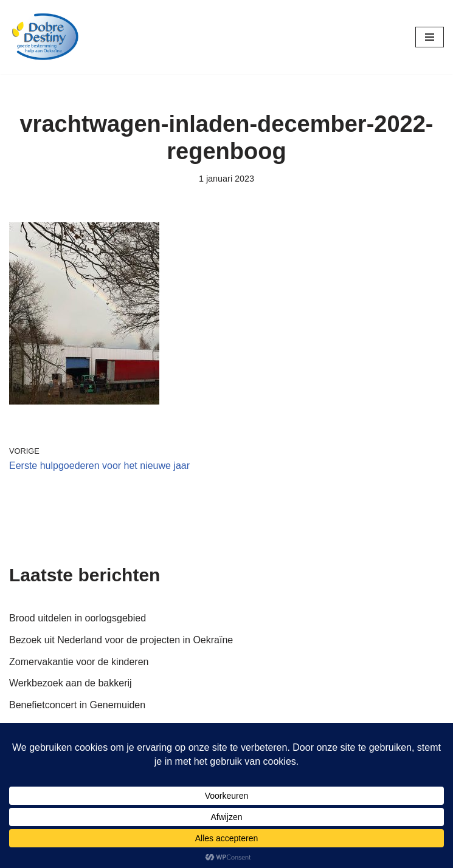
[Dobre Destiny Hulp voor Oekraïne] (46, 37)
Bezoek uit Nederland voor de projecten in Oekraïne (121, 640)
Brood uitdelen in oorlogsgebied (78, 618)
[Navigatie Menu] (430, 37)
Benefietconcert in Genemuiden (77, 705)
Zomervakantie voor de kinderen (79, 662)
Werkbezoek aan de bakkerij (71, 683)
